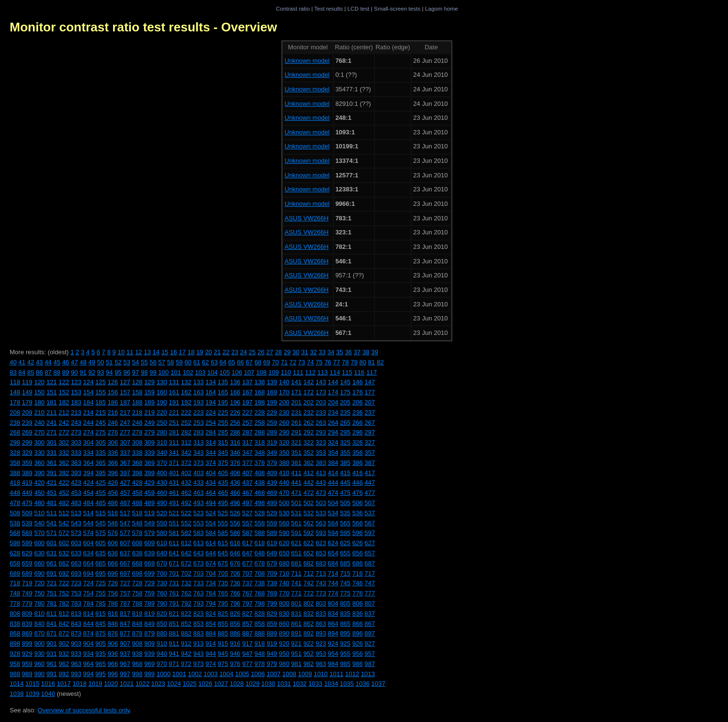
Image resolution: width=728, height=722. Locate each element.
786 (113, 603)
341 (174, 453)
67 (249, 362)
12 (139, 352)
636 (113, 553)
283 (199, 432)
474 (333, 493)
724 (88, 583)
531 (297, 513)
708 (260, 573)
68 (258, 362)
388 (15, 473)
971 (174, 664)
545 (100, 523)
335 (100, 453)
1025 (190, 684)
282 (186, 432)
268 (15, 432)
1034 (331, 684)
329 (27, 453)
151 (52, 392)
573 (76, 533)
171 (297, 392)
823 (199, 614)
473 (321, 493)
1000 (164, 674)
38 (366, 352)
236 (357, 412)
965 (100, 664)
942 (186, 654)
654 (333, 553)
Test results (328, 8)
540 (40, 523)
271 (52, 432)
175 (345, 392)
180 (40, 402)
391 (52, 473)
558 (260, 523)
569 (27, 533)
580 (162, 533)
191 (174, 402)
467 (247, 493)
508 (15, 513)
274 (88, 432)
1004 (226, 674)
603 (76, 543)
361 (52, 463)
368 (137, 463)
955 (345, 654)
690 (40, 573)
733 (199, 583)
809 (27, 614)
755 (100, 593)
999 (150, 674)
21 (217, 352)
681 (297, 563)
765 (223, 593)
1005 (242, 674)
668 (137, 563)
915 (223, 643)
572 (64, 533)
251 (174, 423)
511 (52, 513)
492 (186, 503)
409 (272, 473)
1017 (64, 684)
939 (150, 654)
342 (186, 453)
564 (333, 523)
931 (52, 654)
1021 (127, 684)
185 (100, 402)
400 (162, 473)
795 (223, 603)
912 (186, 643)
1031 (284, 684)
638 (137, 553)
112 (311, 372)
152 (64, 392)
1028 (237, 684)
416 (357, 473)
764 (211, 593)
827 (247, 614)
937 (125, 654)
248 (137, 423)
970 (162, 664)
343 (199, 453)
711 (297, 573)
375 (223, 463)
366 (113, 463)
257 (247, 423)
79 (354, 362)
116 (359, 372)
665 (100, 563)
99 (153, 372)
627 (370, 543)
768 (260, 593)
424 (88, 483)
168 (260, 392)
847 (125, 624)
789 (150, 603)
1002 (195, 674)
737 (247, 583)
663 (76, 563)
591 (297, 533)
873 (76, 633)
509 (27, 513)
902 (64, 643)
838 (15, 624)
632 (64, 553)
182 (64, 402)
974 (211, 664)
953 (321, 654)
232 (309, 412)
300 (40, 442)
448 (15, 493)
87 (48, 372)
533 (321, 513)
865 (345, 624)
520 (162, 513)
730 (162, 583)
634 (88, 553)
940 (162, 654)
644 (211, 553)
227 (247, 412)
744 (333, 583)
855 (223, 624)
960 (40, 664)
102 (188, 372)
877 (125, 633)
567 (370, 523)
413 (321, 473)
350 (284, 453)
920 (284, 643)
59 (179, 362)
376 (235, 463)
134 (211, 382)
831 (297, 614)
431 (174, 483)
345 (223, 453)
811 (52, 614)
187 (125, 402)
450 (40, 493)
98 (144, 372)
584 (211, 533)
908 (137, 643)
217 (125, 412)
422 (64, 483)
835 (345, 614)
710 (284, 573)
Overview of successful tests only (84, 710)
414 (333, 473)
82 (380, 362)
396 (113, 473)
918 (260, 643)
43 (39, 362)
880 (162, 633)
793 (199, 603)
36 (348, 352)
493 (199, 503)
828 (260, 614)
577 (125, 533)
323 (321, 442)
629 (27, 553)
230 (284, 412)
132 (186, 382)
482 (64, 503)
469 (272, 493)
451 (52, 493)
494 (211, 503)
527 (247, 513)
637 (125, 553)
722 (64, 583)
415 (345, 473)
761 (174, 593)
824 (211, 614)
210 (40, 412)
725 (100, 583)
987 (370, 664)
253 (199, 423)
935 (100, 654)
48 (83, 362)
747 (370, 583)
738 (260, 583)
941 (174, 654)
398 (137, 473)
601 (52, 543)
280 (162, 432)
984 (333, 664)
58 (171, 362)
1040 (48, 694)
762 (186, 593)
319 (272, 442)
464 (211, 493)
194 (211, 402)
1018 (79, 684)
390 (40, 473)
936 (113, 654)
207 (370, 402)
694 (88, 573)
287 (247, 432)
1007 (274, 674)
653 (321, 553)
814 (88, 614)
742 (309, 583)
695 (100, 573)
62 (205, 362)
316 (235, 442)
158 (137, 392)
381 (297, 463)
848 (137, 624)
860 (284, 624)
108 (261, 372)
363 (76, 463)
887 (247, 633)
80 (363, 362)
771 (297, 593)
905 (100, 643)
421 (52, 483)
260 (284, 423)
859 (272, 624)
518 (137, 513)
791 (174, 603)
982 (309, 664)
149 (27, 392)
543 (76, 523)
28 (278, 352)
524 (211, 513)
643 (199, 553)
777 (370, 593)
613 (199, 543)
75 (319, 362)
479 (27, 503)
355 (345, 453)
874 (88, 633)
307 (125, 442)
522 (186, 513)
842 (64, 624)
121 (52, 382)
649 (272, 553)
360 (40, 463)
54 (135, 362)
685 (345, 563)
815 (100, 614)
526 (235, 513)
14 (156, 352)
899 (27, 643)
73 (301, 362)
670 (162, 563)
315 (223, 442)
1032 (300, 684)
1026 (206, 684)
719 (27, 583)
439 (272, 483)
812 (64, 614)
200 (284, 402)
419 (27, 483)
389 (27, 473)
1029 (252, 684)
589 (272, 533)
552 (186, 523)
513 (76, 513)
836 (357, 614)
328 (15, 453)
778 (15, 603)
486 (113, 503)
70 (275, 362)
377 (247, 463)
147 (370, 382)
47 (74, 362)
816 (113, 614)
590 (284, 533)
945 (223, 654)
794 (211, 603)
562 (309, 523)
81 (371, 362)
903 (76, 643)
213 (76, 412)
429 (150, 483)
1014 (17, 684)
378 (260, 463)
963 (76, 664)
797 (247, 603)
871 (52, 633)
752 (64, 593)
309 (150, 442)
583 (199, 533)
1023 (158, 684)
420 (40, 483)
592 (309, 533)
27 (270, 352)
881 (174, 633)
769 (272, 593)
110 (286, 372)
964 (88, 664)
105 (225, 372)
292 (309, 432)
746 (357, 583)
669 (150, 563)
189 (150, 402)
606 (113, 543)
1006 (258, 674)
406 (235, 473)
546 (113, 523)
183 (76, 402)
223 (199, 412)
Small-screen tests (397, 8)
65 (231, 362)
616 (235, 543)
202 (309, 402)
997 (125, 674)
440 (284, 483)
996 (113, 674)
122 (64, 382)
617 (247, 543)
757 (125, 593)
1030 (268, 684)
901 (52, 643)
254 (211, 423)
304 (88, 442)
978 (260, 664)
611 (174, 543)
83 (13, 372)
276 (113, 432)
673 (199, 563)
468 (260, 493)
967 (125, 664)
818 (137, 614)
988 (15, 674)
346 (235, 453)
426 (113, 483)
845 (100, 624)
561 (297, 523)
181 (52, 402)
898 (15, 643)
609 (150, 543)
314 (211, 442)
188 (137, 402)
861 (297, 624)
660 (40, 563)
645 (223, 553)
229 (272, 412)
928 (15, 654)
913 (199, 643)
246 (113, 423)
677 (247, 563)
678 (260, 563)
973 (199, 664)
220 (162, 412)
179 (27, 402)
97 (135, 372)
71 (284, 362)
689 (27, 573)
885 (223, 633)
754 (88, 593)
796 (235, 603)
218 (137, 412)
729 (150, 583)
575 (100, 533)
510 (40, 513)
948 (260, 654)
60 (188, 362)
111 (298, 372)
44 (48, 362)
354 (333, 453)
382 (309, 463)
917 (247, 643)
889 (272, 633)
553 (199, 523)
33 (322, 352)
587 (247, 533)
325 (345, 442)
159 (150, 392)
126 (113, 382)
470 (284, 493)
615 (223, 543)
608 (137, 543)
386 (357, 463)
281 (174, 432)
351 (297, 453)
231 (297, 412)
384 (333, 463)
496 (235, 503)
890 (284, 633)
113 (323, 372)
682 (309, 563)
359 (27, 463)
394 (88, 473)
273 (76, 432)
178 (15, 402)
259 (272, 423)
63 (214, 362)
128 (137, 382)
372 (186, 463)
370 (162, 463)
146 (357, 382)
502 (309, 503)
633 (76, 553)
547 (125, 523)
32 (314, 352)
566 (357, 523)
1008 (289, 674)
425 (100, 483)
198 (260, 402)
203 (321, 402)
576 (113, 533)
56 (153, 362)
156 (113, 392)
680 (284, 563)
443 (321, 483)
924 (333, 643)
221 (174, 412)
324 (333, 442)
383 (321, 463)
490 (162, 503)
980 (284, 664)
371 (174, 463)
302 (64, 442)
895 (345, 633)
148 (15, 392)
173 (321, 392)
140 (284, 382)
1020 (111, 684)
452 (64, 493)
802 (309, 603)
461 (174, 493)
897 (370, 633)
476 (357, 493)
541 (52, 523)
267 (370, 423)
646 (235, 553)
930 (40, 654)
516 (113, 513)
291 (297, 432)
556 (235, 523)
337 (125, 453)
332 (64, 453)
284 (211, 432)
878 (137, 633)
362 (64, 463)
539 (27, 523)
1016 (48, 684)
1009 (305, 674)
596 (357, 533)
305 (100, 442)
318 (260, 442)
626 (357, 543)
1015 (33, 684)
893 (321, 633)
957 (370, 654)
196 (235, 402)
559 (272, 523)
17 (182, 352)
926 (357, 643)
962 (64, 664)
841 (52, 624)
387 (370, 463)
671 (174, 563)
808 (15, 614)
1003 (211, 674)
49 (92, 362)
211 (52, 412)
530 (284, 513)
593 (321, 533)
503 (321, 503)
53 (127, 362)
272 (64, 432)
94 (109, 372)
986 (357, 664)
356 (357, 453)
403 (199, 473)
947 (247, 654)
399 (150, 473)
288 (260, 432)
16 (173, 352)
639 (150, 553)
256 (235, 423)
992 (64, 674)
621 (297, 543)
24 (243, 352)
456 (113, 493)
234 (333, 412)
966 (113, 664)
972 (186, 664)
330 (40, 453)
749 (27, 593)
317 (247, 442)
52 (118, 362)
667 (125, 563)
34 (331, 352)
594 (333, 533)
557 (247, 523)
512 (64, 513)
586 (235, 533)
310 (162, 442)
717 (370, 573)
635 (100, 553)
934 (88, 654)
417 (370, 473)
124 (88, 382)
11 (130, 352)
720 (40, 583)
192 (186, 402)
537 (370, 513)
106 (237, 372)
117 (371, 372)
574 (88, 533)
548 (137, 523)
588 (260, 533)
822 (186, 614)
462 (186, 493)
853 (199, 624)
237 (370, 412)
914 (211, 643)
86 (39, 372)
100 (164, 372)
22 (226, 352)
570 (40, 533)
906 (113, 643)
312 (186, 442)
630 (40, 553)
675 (223, 563)
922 (309, 643)
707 (247, 573)
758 (137, 593)
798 (260, 603)
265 (345, 423)
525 (223, 513)
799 (272, 603)
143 (321, 382)
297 (370, 432)
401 (174, 473)
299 (27, 442)
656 (357, 553)
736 (235, 583)
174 (333, 392)
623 (321, 543)
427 (125, 483)
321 (297, 442)
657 (370, 553)
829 (272, 614)
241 (52, 423)
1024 (174, 684)
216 (113, 412)
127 (125, 382)
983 (321, 664)
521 (174, 513)
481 (52, 503)
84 (22, 372)
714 (333, 573)
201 (297, 402)
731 (174, 583)
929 (27, 654)
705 (223, 573)
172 (309, 392)
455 (100, 493)
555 (223, 523)
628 (15, 553)
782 (64, 603)
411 (297, 473)
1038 (17, 694)
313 (199, 442)
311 (174, 442)
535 (345, 513)
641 (174, 553)
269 (27, 432)
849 (150, 624)
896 (357, 633)
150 (40, 392)
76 (328, 362)
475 (345, 493)
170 (284, 392)
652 (309, 553)
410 (284, 473)
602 (64, 543)
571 (52, 533)
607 (125, 543)
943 (199, 654)
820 (162, 614)
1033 (315, 684)
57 (162, 362)
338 (137, 453)
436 (235, 483)
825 (223, 614)
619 (272, 543)
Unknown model (307, 61)
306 (113, 442)
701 (174, 573)
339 (150, 453)
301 (52, 442)
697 (125, 573)
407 (247, 473)
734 (211, 583)
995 (100, 674)
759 (150, 593)
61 (197, 362)
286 (235, 432)
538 (15, 523)
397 (125, 473)
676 (235, 563)
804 (333, 603)
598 (15, 543)
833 (321, 614)
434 (211, 483)
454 (88, 493)
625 (345, 543)
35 (340, 352)
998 (137, 674)
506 (357, 503)
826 (235, 614)
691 (52, 573)
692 (64, 573)
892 (309, 633)
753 (76, 593)
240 (40, 423)
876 (113, 633)
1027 (221, 684)
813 (76, 614)
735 (223, 583)
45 (57, 362)
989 (27, 674)
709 (272, 573)
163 (199, 392)
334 (88, 453)
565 (345, 523)
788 (137, 603)
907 (125, 643)
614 (211, 543)
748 (15, 593)
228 (260, 412)
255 (223, 423)
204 (333, 402)
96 (127, 372)
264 (333, 423)
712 (309, 573)
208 (15, 412)
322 (309, 442)
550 (162, 523)
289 (272, 432)
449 (27, 493)
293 (321, 432)
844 (88, 624)
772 (309, 593)
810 (40, 614)
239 (27, 423)
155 (100, 392)
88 (57, 372)
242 (64, 423)
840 (40, 624)
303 (76, 442)
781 (52, 603)
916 (235, 643)
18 (191, 352)
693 (76, 573)
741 (297, 583)
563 (321, 523)
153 (76, 392)
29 (287, 352)
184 (88, 402)
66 (240, 362)
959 (27, 664)
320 (284, 442)
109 (274, 372)
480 (40, 503)
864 (333, 624)
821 (174, 614)
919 (272, 643)
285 (223, 432)
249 (150, 423)
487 (125, 503)
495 (223, 503)
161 (174, 392)
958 (15, 664)
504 (333, 503)
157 (125, 392)
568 (15, 533)
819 (150, 614)
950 (284, 654)
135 (223, 382)
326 (357, 442)
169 (272, 392)
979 (272, 664)
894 (333, 633)
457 (125, 493)
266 (357, 423)
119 (27, 382)
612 (186, 543)
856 (235, 624)
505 (345, 503)
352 (309, 453)
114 (335, 372)
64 (223, 362)
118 (15, 382)
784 (88, 603)
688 (15, 573)
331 (52, 453)
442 (309, 483)
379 (272, 463)
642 (186, 553)
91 (83, 372)
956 (357, 654)
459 (150, 493)
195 (223, 402)
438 (260, 483)
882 (186, 633)
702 (186, 573)
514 (88, 513)
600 (40, 543)
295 (345, 432)
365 (100, 463)
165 (223, 392)
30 (296, 352)
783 (76, 603)
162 (186, 392)
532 (309, 513)
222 (186, 412)
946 (235, 654)
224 (211, 412)
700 (162, 573)
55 (144, 362)
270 (40, 432)
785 (100, 603)
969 (150, 664)
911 (174, 643)
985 (345, 664)
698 (137, 573)
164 (211, 392)
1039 (33, 694)
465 (223, 493)
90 (74, 372)
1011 (336, 674)
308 (137, 442)
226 (235, 412)
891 (297, 633)
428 (137, 483)
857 (247, 624)
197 (247, 402)
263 (321, 423)
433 (199, 483)
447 (370, 483)
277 (125, 432)
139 (272, 382)
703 (199, 573)
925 (345, 643)
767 (247, 593)
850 (162, 624)
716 (357, 573)
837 (370, 614)
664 (88, 563)
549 (150, 523)
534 (333, 513)
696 (113, 573)
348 (260, 453)
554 (211, 523)
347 (247, 453)
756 (113, 593)
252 (186, 423)
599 (27, 543)
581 (174, 533)
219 (150, 412)
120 (40, 382)
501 (297, 503)
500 (284, 503)
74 (310, 362)
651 (297, 553)
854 (211, 624)
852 (186, 624)
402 (186, 473)
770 (284, 593)
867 (370, 624)
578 (137, 533)
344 (211, 453)
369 (150, 463)
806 (357, 603)
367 (125, 463)
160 (162, 392)
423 (76, 483)
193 (199, 402)
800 (284, 603)
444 (333, 483)
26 (261, 352)
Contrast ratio (293, 8)
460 (162, 493)
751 (52, 593)
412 (309, 473)
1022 (142, 684)
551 (174, 523)
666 (113, 563)
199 (272, 402)
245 (100, 423)
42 (30, 362)
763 (199, 593)
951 (297, 654)
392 (64, 473)
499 (272, 503)
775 (345, 593)
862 (309, 624)
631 (52, 553)
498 (260, 503)
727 (125, 583)
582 (186, 533)
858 (260, 624)
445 (345, 483)
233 (321, 412)
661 (52, 563)
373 (199, 463)
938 (137, 654)
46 (66, 362)
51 (109, 362)
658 (15, 563)
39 (374, 352)
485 (100, 503)
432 (186, 483)
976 (235, 664)
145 (345, 382)
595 (345, 533)
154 (88, 392)
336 (113, 453)
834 (333, 614)
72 (293, 362)
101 (176, 372)
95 (118, 372)
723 (76, 583)
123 (76, 382)
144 (333, 382)
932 (64, 654)
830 (284, 614)
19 (200, 352)
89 (66, 372)
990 (40, 674)
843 (76, 624)
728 (137, 583)
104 (213, 372)
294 (333, 432)
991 (52, 674)
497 (247, 503)
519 (150, 513)
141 (297, 382)
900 (40, 643)
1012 (352, 674)
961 (52, 664)
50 (100, 362)
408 (260, 473)
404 (211, 473)
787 (125, 603)
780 (40, 603)
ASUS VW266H (307, 218)
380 (284, 463)
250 (162, 423)
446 (357, 483)
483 (76, 503)
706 (235, 573)
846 (113, 624)
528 (260, 513)
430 (162, 483)
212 (64, 412)
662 (64, 563)
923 (321, 643)
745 (345, 583)
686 (357, 563)
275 (100, 432)
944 (211, 654)
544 (88, 523)
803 (321, 603)
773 (321, 593)
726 (113, 583)
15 (165, 352)
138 (260, 382)
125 (100, 382)
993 (76, 674)
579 (150, 533)
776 (357, 593)
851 (174, 624)
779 (27, 603)
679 (272, 563)
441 (297, 483)
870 (40, 633)
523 (199, 513)
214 (88, 412)
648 (260, 553)
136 (235, 382)
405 (223, 473)
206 (357, 402)
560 (284, 523)
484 (88, 503)
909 (150, 643)
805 (345, 603)
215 (100, 412)
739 (272, 583)
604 (88, 543)
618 (260, 543)
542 (64, 523)
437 (247, 483)
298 (15, 442)
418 (15, 483)
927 (370, 643)
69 (267, 362)
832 (309, 614)
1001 (179, 674)
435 (223, 483)
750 (40, 593)
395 (100, 473)
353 (321, 453)
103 (200, 372)
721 (52, 583)
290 (284, 432)
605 (100, 543)
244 (88, 423)
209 (27, 412)
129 (150, 382)
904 (88, 643)
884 (211, 633)
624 (333, 543)
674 (211, 563)
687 (370, 563)
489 (150, 503)
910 (162, 643)
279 (150, 432)
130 (162, 382)
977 (247, 664)
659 (27, 563)
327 (370, 442)
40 (13, 362)
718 (15, 583)
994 (88, 674)
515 (100, 513)
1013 (368, 674)
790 (162, 603)
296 (357, 432)
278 (137, 432)
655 (345, 553)
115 (347, 372)
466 (235, 493)
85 (30, 372)
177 (370, 392)
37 (357, 352)
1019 (95, 684)
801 (297, 603)
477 (370, 493)
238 (15, 423)
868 (15, 633)
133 (199, 382)
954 (333, 654)
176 (357, 392)
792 (186, 603)
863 (321, 624)
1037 (378, 684)
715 (345, 573)
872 (64, 633)
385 (345, 463)
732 (186, 583)
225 (223, 412)
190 (162, 402)
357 (370, 453)
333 (76, 453)
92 (92, 372)
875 (100, 633)
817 (125, 614)
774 (333, 593)
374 (211, 463)
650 (284, 553)
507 (370, 503)
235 (345, 412)
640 (162, 553)
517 (125, 513)
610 (162, 543)
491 (174, 503)
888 (260, 633)
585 (223, 533)
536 (357, 513)
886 (235, 633)
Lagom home (442, 8)
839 (27, 624)
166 (235, 392)
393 (76, 473)
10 (121, 352)
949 (272, 654)
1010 (321, 674)
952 (309, 654)
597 (370, 533)
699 (150, 573)
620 (284, 543)
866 (357, 624)
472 (309, 493)
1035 (347, 684)
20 (208, 352)
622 (309, 543)
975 (223, 664)
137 (247, 382)
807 (370, 603)
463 (199, 493)
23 (235, 352)
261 (297, 423)
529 (272, 513)
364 (88, 463)
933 (76, 654)
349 (272, 453)
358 (15, 463)
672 (186, 563)
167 (247, 392)
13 (147, 352)
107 (249, 372)
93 (100, 372)
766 (235, 593)
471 (297, 493)
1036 (363, 684)
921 (297, 643)
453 (76, 493)
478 (15, 503)
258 (260, 423)
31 (304, 352)
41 (22, 362)
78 (345, 362)
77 (336, 362)
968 (137, 664)
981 (297, 664)
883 (199, 633)
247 (125, 423)
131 (174, 382)
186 (113, 402)
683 (321, 563)
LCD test (358, 8)
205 (345, 402)
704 (211, 573)
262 (309, 423)
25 (252, 352)
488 (137, 503)
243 (76, 423)
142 (309, 382)
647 (247, 553)
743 (321, 583)
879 (150, 633)
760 (162, 593)
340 (162, 453)
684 (333, 563)
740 (284, 583)
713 (321, 573)
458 (137, 493)
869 (27, 633)
